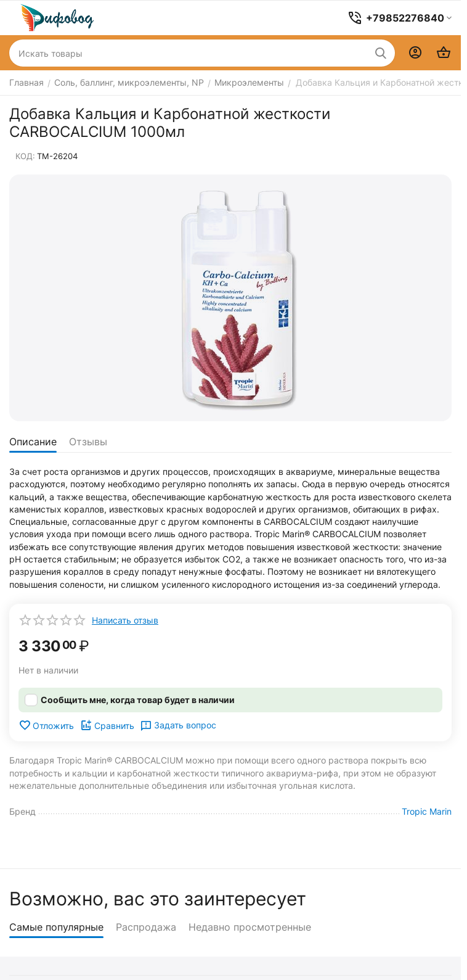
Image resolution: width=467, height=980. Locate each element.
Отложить (46, 725)
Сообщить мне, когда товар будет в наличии (138, 700)
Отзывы (88, 442)
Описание (33, 442)
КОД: (25, 156)
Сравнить (107, 725)
